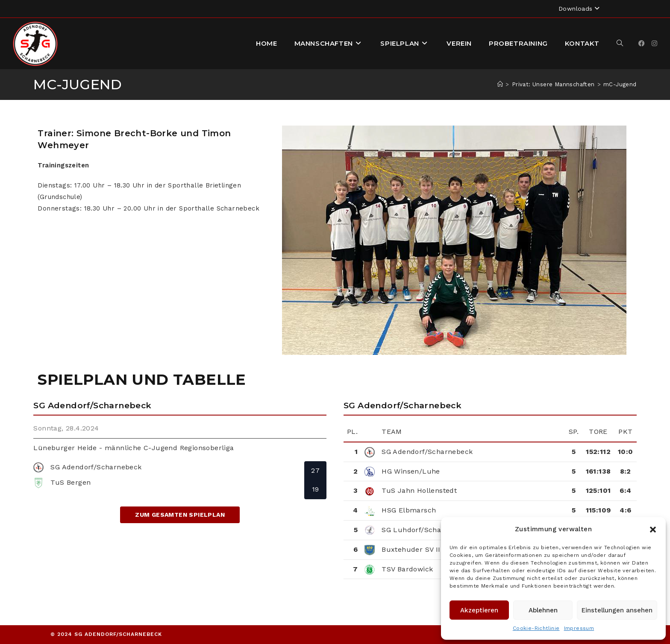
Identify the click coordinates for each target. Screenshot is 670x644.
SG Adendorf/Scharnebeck (427, 452)
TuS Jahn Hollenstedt (419, 490)
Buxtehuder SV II (411, 549)
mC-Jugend (620, 84)
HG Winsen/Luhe (411, 471)
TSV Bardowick (407, 569)
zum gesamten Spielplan (180, 515)
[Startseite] (500, 84)
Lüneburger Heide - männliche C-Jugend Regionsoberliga (134, 448)
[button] (653, 530)
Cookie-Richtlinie (536, 628)
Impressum (579, 628)
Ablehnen (543, 610)
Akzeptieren (479, 610)
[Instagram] (654, 44)
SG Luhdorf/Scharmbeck (425, 530)
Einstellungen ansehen (617, 610)
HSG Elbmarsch (409, 510)
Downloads (580, 9)
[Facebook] (642, 44)
